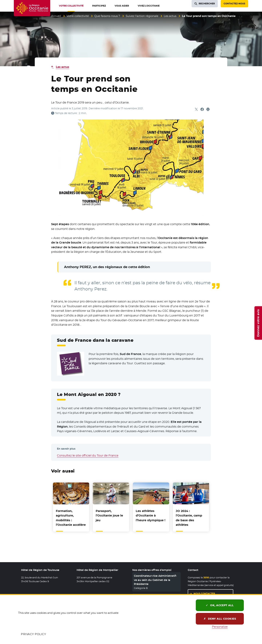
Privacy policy (33, 634)
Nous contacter (204, 594)
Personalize (220, 627)
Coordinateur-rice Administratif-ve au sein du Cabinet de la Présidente (155, 580)
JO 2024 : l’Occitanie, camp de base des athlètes (189, 518)
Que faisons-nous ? (107, 16)
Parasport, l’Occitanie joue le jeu (109, 516)
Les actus (170, 16)
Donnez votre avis (258, 323)
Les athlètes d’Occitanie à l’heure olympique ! (151, 516)
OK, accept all (220, 605)
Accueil (56, 16)
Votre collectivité (78, 16)
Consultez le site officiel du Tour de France (88, 455)
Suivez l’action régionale (142, 16)
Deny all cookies (220, 619)
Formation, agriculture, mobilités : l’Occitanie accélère (71, 518)
